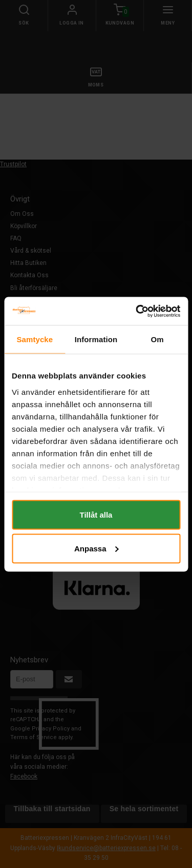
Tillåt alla (96, 515)
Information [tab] (96, 339)
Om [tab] (157, 339)
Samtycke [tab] (35, 339)
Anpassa (97, 548)
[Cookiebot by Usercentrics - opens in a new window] (137, 311)
